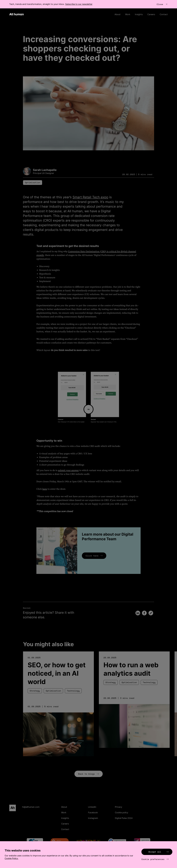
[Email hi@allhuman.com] (40, 807)
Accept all (159, 852)
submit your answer (68, 470)
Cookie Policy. (12, 858)
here (45, 489)
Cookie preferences (155, 859)
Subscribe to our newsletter (79, 4)
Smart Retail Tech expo (90, 197)
